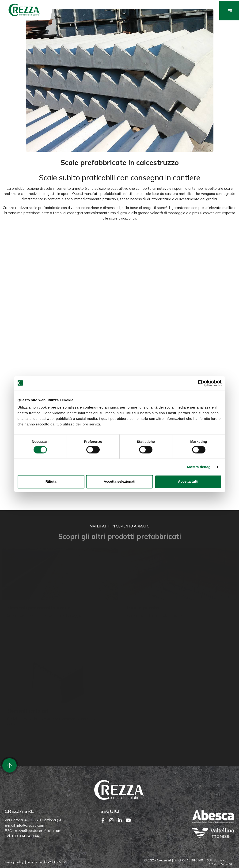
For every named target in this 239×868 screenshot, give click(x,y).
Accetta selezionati (119, 482)
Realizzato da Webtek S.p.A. (47, 862)
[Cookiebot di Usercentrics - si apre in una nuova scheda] (201, 383)
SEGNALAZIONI (220, 864)
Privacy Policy (14, 862)
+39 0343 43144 (25, 836)
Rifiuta (51, 482)
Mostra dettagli (200, 467)
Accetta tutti (188, 482)
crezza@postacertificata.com (37, 831)
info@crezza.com (30, 825)
